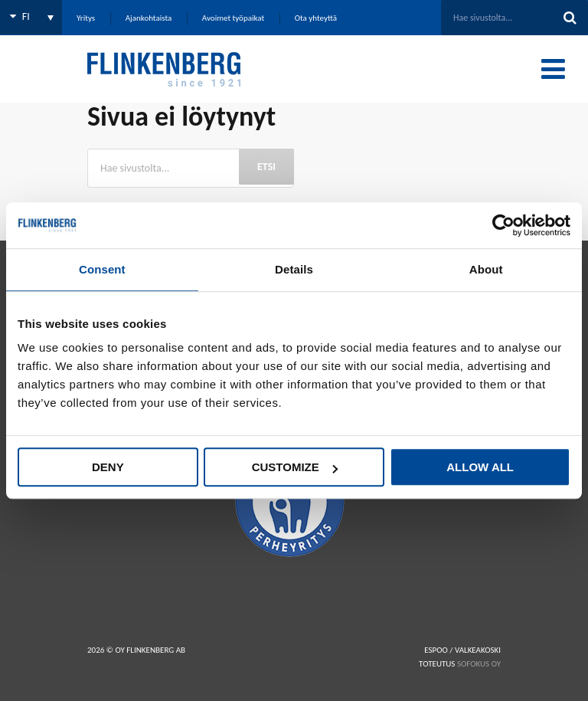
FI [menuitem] (26, 16)
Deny (108, 467)
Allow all (480, 467)
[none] (31, 17)
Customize (295, 467)
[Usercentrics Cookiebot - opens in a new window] (503, 225)
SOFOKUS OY (479, 664)
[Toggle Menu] (553, 69)
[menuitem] (31, 17)
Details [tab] (294, 269)
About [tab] (486, 269)
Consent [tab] (102, 269)
